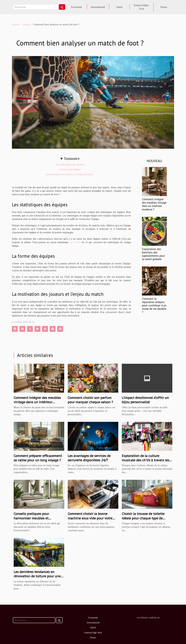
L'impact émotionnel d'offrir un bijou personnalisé (145, 400)
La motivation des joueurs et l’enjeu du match (70, 174)
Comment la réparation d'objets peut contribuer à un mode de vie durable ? (154, 305)
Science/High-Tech (142, 7)
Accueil (16, 24)
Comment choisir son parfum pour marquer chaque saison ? (90, 400)
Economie (77, 7)
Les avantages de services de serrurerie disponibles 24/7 (89, 458)
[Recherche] (36, 7)
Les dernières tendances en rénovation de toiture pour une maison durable (37, 576)
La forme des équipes (70, 169)
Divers (164, 7)
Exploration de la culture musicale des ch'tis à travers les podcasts (145, 460)
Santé (119, 7)
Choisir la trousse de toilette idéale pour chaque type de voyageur (143, 518)
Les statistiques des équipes (70, 164)
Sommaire (72, 158)
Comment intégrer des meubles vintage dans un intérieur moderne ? (154, 204)
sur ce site (75, 242)
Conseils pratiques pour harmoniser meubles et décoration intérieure (31, 518)
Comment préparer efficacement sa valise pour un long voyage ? (38, 458)
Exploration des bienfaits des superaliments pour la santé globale (153, 254)
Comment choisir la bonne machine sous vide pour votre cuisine (90, 518)
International (98, 7)
